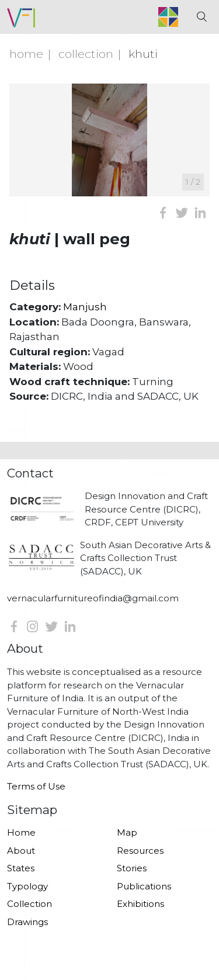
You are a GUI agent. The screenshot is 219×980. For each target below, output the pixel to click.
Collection (86, 54)
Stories (132, 868)
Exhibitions (140, 904)
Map (127, 832)
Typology (27, 886)
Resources (140, 851)
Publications (144, 886)
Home (26, 54)
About (21, 851)
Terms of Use (36, 786)
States (21, 868)
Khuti (143, 54)
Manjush (85, 307)
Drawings (27, 922)
